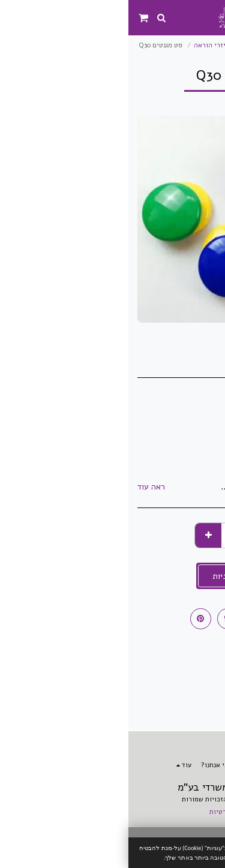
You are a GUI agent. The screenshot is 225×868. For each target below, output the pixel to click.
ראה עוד (23, 487)
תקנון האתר (134, 812)
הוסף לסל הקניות (113, 576)
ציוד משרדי (154, 45)
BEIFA (184, 436)
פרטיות (91, 812)
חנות (188, 45)
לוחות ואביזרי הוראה (96, 45)
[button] (212, 17)
